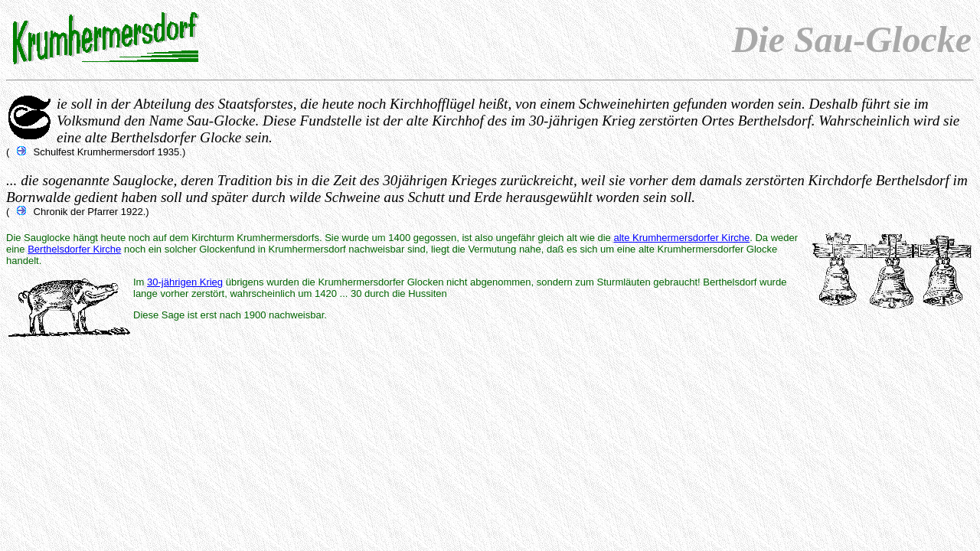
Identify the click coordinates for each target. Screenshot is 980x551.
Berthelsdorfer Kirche (74, 249)
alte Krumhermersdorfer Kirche (681, 238)
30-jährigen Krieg (185, 282)
